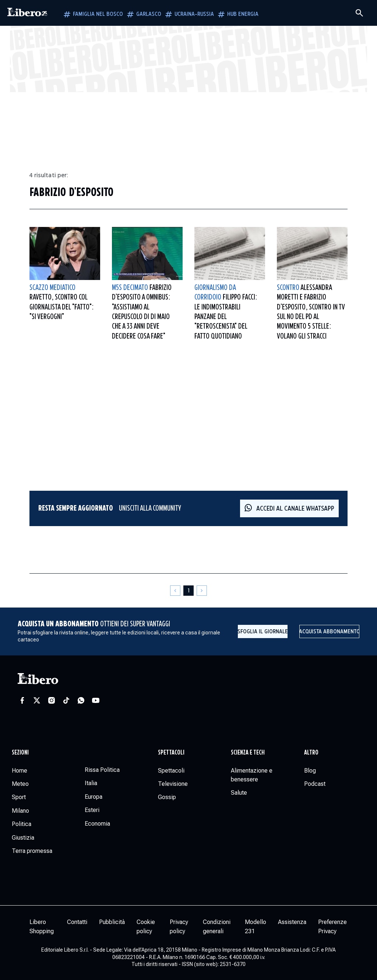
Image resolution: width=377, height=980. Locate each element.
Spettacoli (171, 753)
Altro (311, 753)
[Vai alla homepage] (28, 13)
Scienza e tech (248, 753)
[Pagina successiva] (202, 591)
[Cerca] (359, 13)
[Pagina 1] (188, 591)
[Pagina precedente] (175, 591)
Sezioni (20, 753)
